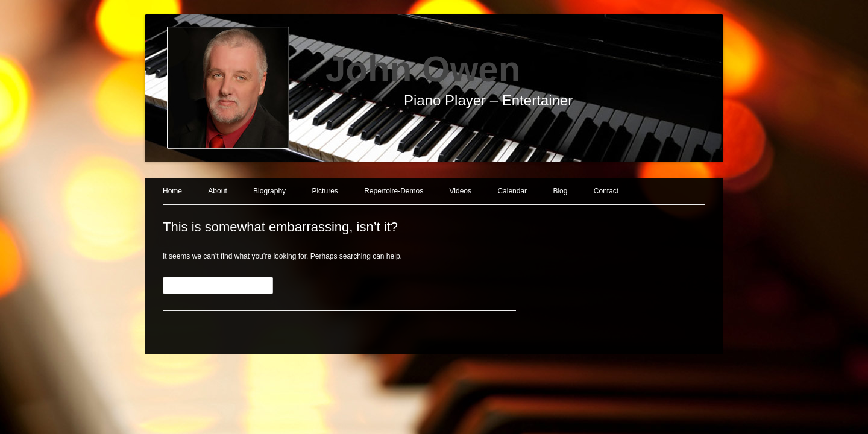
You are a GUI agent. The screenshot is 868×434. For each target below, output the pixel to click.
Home (172, 191)
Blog (560, 191)
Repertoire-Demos (394, 191)
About (217, 191)
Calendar (512, 191)
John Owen (423, 69)
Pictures (325, 191)
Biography (269, 191)
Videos (461, 191)
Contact (606, 191)
